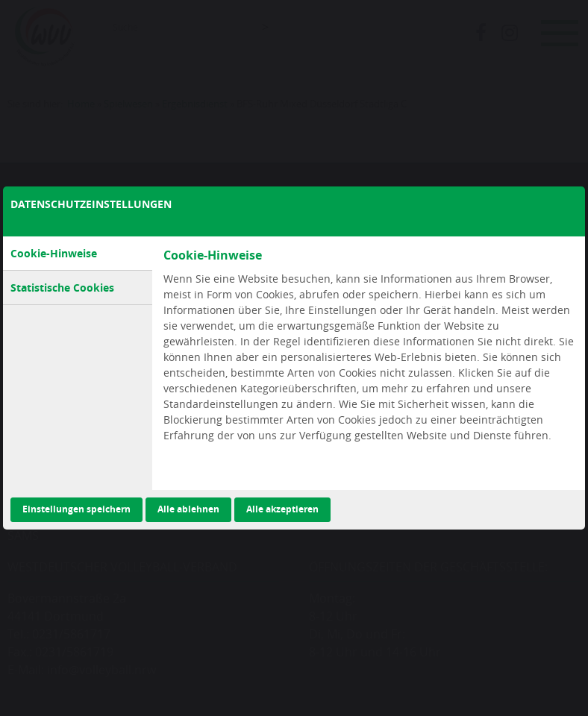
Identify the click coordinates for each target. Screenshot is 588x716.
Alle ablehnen (188, 509)
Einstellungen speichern (76, 509)
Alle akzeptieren (282, 509)
